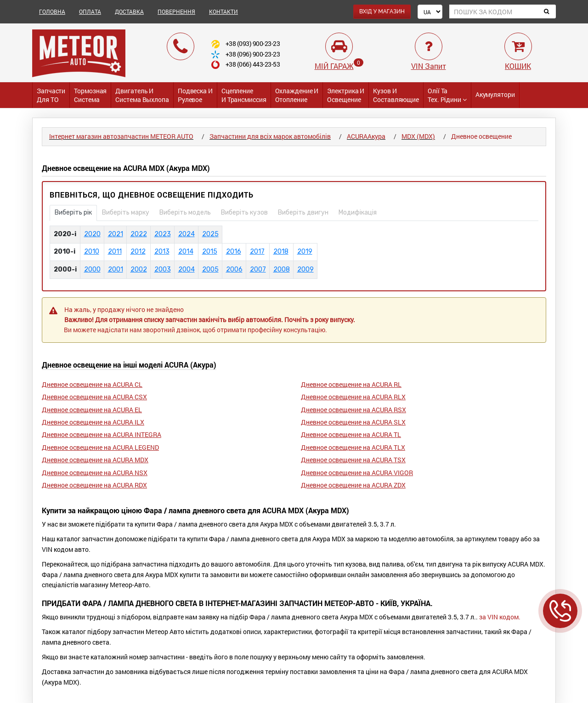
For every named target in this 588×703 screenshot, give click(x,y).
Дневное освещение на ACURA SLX (353, 422)
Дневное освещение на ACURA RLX (353, 397)
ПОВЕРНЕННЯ (176, 11)
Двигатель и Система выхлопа (142, 95)
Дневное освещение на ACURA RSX (353, 410)
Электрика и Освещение (346, 95)
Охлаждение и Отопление (297, 95)
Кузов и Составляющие (396, 95)
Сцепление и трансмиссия (244, 95)
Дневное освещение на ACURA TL (351, 434)
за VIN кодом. (500, 617)
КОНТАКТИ (223, 11)
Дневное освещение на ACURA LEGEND (100, 447)
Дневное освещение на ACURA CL (92, 384)
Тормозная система (90, 95)
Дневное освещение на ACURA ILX (93, 422)
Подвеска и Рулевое (195, 95)
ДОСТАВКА (129, 11)
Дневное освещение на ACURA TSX (353, 460)
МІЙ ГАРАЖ (334, 66)
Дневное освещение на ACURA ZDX (353, 485)
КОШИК (518, 66)
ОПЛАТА (90, 11)
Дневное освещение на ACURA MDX (95, 460)
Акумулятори (495, 94)
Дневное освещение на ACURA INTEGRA (102, 434)
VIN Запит (429, 66)
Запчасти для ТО (51, 95)
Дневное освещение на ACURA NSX (95, 473)
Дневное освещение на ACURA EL (92, 410)
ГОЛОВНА (52, 11)
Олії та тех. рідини (447, 95)
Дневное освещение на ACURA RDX (94, 485)
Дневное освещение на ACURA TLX (353, 447)
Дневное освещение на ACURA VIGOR (357, 473)
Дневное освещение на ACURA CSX (94, 397)
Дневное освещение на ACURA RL (351, 384)
